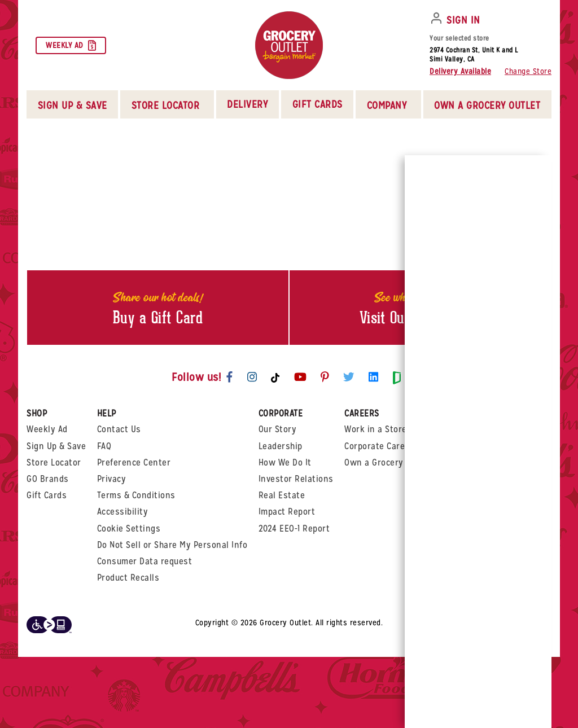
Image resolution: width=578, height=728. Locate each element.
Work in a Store (376, 429)
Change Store (528, 71)
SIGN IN (463, 20)
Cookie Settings (129, 529)
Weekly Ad (71, 45)
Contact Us (119, 429)
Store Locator (54, 462)
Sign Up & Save (56, 446)
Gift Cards (318, 104)
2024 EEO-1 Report (294, 529)
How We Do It (285, 462)
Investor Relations (296, 479)
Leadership (281, 446)
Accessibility (123, 512)
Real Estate (282, 495)
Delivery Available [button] (460, 71)
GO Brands (48, 479)
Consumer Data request (145, 561)
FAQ (104, 446)
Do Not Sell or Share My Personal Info (172, 545)
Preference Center (134, 462)
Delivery (247, 104)
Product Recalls (128, 578)
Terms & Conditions (136, 495)
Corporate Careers (381, 446)
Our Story (278, 429)
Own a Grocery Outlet (387, 462)
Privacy (112, 479)
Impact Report (287, 512)
